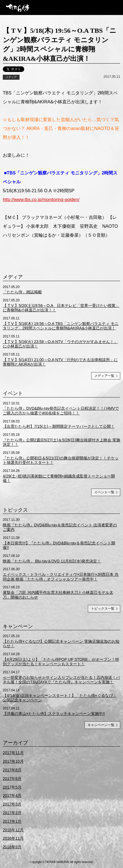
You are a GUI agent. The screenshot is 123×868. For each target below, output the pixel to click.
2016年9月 (12, 847)
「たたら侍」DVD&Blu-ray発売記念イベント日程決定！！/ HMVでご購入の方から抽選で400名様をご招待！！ (61, 411)
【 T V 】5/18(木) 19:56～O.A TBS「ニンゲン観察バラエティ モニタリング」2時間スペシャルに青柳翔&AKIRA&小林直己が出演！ (61, 326)
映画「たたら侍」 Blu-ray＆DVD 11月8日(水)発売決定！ (52, 561)
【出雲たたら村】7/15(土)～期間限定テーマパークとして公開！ (59, 426)
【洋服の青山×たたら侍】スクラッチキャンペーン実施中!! (54, 714)
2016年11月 (13, 838)
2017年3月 (12, 804)
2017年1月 (12, 821)
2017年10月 (13, 761)
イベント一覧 (104, 492)
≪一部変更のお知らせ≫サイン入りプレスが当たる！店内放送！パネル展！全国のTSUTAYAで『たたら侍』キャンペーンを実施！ (61, 680)
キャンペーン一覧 (101, 725)
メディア (11, 77)
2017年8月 (12, 770)
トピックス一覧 (103, 609)
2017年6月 (12, 779)
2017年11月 (13, 753)
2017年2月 (12, 813)
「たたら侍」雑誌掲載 (22, 292)
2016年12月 (13, 830)
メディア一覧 (104, 376)
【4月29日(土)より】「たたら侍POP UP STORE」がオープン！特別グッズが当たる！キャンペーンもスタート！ (61, 662)
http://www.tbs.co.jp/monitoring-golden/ (41, 200)
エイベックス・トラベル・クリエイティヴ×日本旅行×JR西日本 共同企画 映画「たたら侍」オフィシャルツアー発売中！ (61, 577)
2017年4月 (12, 796)
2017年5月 (12, 787)
